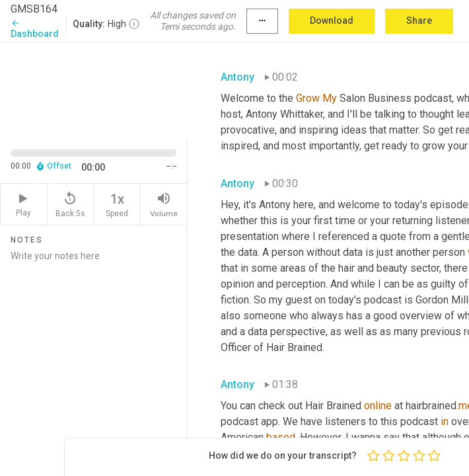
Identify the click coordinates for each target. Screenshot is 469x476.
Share (419, 20)
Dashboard (35, 29)
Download (332, 20)
